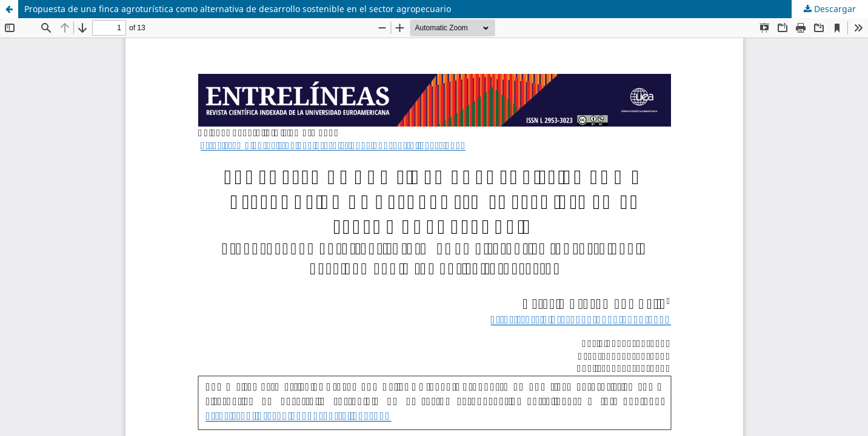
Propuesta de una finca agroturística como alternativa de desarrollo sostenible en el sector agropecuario (238, 9)
